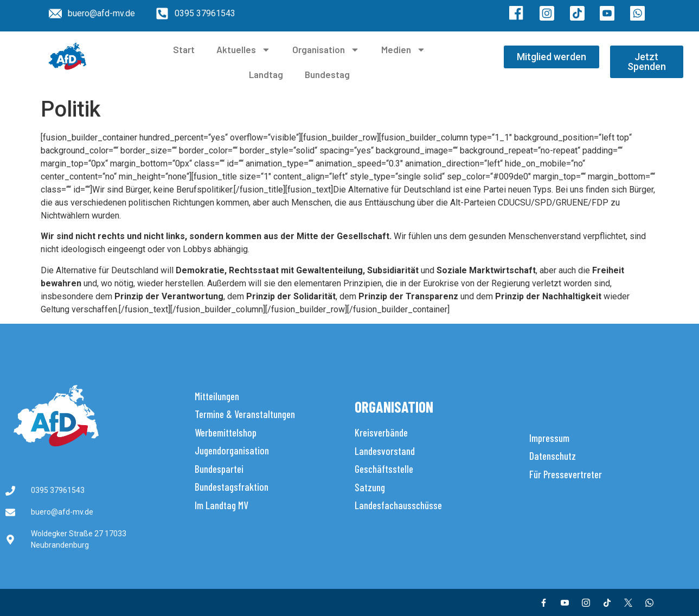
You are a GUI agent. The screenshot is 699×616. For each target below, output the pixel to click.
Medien (403, 50)
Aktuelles (243, 50)
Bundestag (327, 74)
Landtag (266, 74)
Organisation (326, 50)
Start (184, 49)
